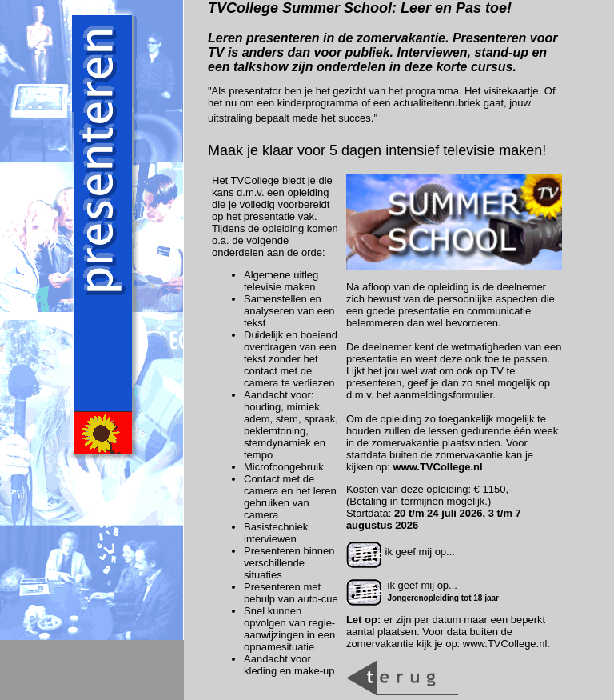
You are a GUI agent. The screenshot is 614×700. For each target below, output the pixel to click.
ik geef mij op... (401, 552)
